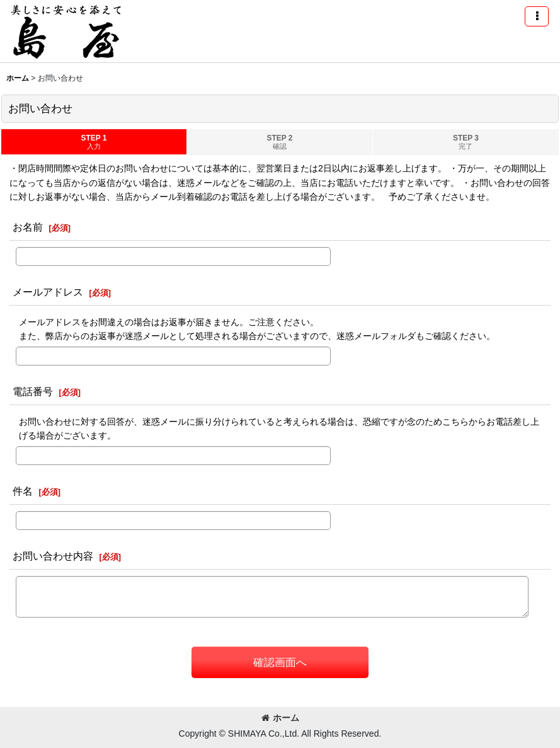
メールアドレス (48, 292)
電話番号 (33, 391)
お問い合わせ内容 (53, 556)
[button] (537, 16)
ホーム (280, 718)
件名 (23, 491)
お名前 (28, 227)
